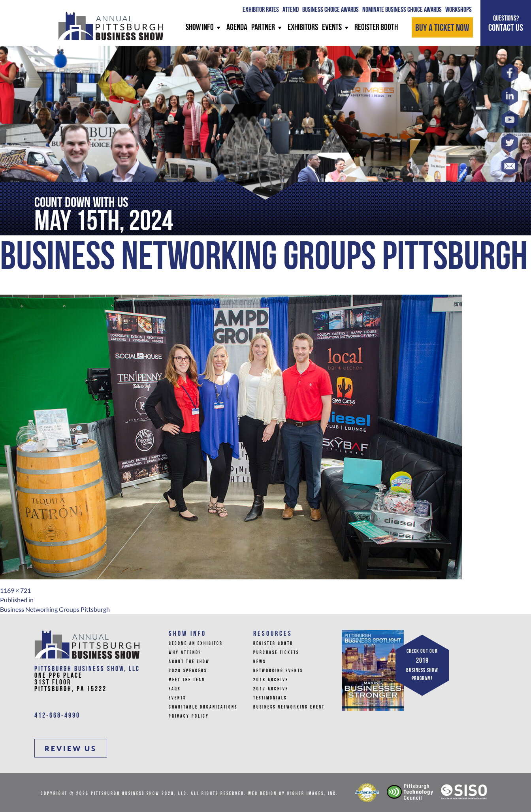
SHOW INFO (204, 28)
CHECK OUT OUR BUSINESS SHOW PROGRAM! (422, 665)
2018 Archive (271, 680)
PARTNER (267, 28)
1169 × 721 (15, 590)
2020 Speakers (188, 671)
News (260, 662)
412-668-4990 (57, 716)
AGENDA (237, 28)
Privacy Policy (189, 716)
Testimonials (270, 698)
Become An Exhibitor (196, 644)
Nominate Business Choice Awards (402, 10)
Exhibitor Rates (261, 10)
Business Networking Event (289, 707)
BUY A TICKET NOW (442, 28)
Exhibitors (303, 28)
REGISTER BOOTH (376, 28)
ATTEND (291, 10)
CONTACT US (506, 24)
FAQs (175, 689)
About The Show (189, 662)
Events (336, 28)
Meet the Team (187, 680)
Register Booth (273, 644)
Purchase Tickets (276, 653)
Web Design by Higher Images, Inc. (293, 794)
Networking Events (278, 671)
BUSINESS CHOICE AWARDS (330, 10)
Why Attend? (185, 653)
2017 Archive (271, 689)
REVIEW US (71, 748)
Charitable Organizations (203, 707)
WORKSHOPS (459, 10)
